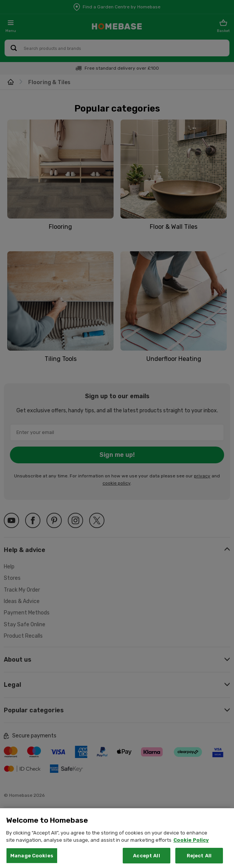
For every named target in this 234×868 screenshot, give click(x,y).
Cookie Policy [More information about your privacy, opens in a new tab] (191, 858)
